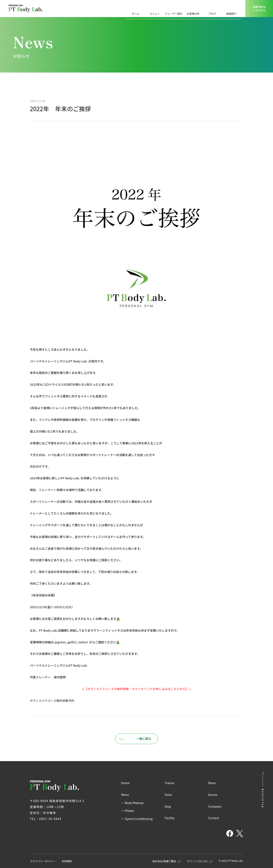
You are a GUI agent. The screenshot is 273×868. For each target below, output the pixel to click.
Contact (214, 818)
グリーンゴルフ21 (200, 861)
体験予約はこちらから (259, 8)
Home (125, 783)
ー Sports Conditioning (137, 819)
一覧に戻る (135, 739)
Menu (125, 795)
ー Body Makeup (132, 803)
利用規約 (67, 861)
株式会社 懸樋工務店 (167, 861)
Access (213, 795)
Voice (168, 795)
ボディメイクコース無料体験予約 (52, 701)
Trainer (170, 783)
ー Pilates (128, 811)
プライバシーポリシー (43, 861)
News (212, 783)
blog (168, 806)
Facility (170, 818)
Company (215, 806)
